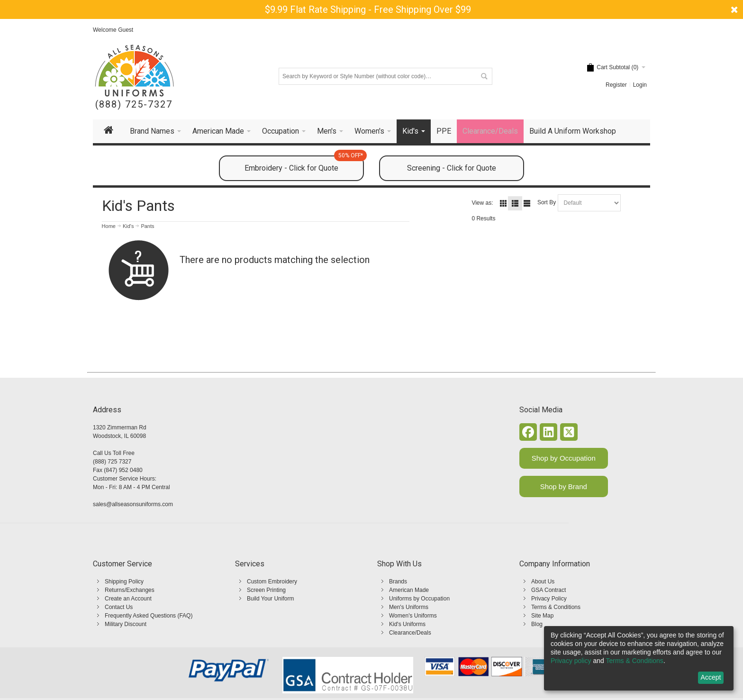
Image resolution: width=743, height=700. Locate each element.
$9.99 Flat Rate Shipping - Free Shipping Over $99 (368, 9)
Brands (398, 582)
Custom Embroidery (272, 582)
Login (640, 85)
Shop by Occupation (564, 458)
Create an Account (128, 599)
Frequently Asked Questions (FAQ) (149, 616)
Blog (537, 624)
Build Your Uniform (270, 599)
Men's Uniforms (409, 607)
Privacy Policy (549, 599)
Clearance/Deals (410, 633)
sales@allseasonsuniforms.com (133, 504)
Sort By (547, 202)
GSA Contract (548, 590)
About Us (543, 582)
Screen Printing (266, 590)
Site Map (542, 616)
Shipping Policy (124, 582)
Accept (711, 677)
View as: (482, 203)
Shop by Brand (564, 486)
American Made (409, 590)
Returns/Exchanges (130, 590)
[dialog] (639, 658)
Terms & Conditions (556, 607)
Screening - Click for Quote (452, 168)
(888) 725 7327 (112, 462)
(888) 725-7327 (134, 105)
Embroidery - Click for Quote (304, 164)
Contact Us (119, 607)
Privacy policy (571, 661)
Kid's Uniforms (407, 624)
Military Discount (126, 624)
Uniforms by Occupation (419, 599)
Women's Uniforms (413, 616)
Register (616, 85)
